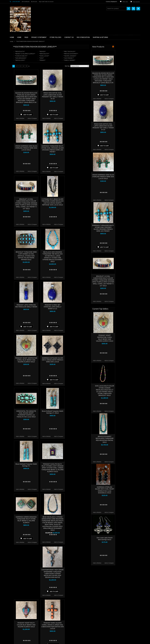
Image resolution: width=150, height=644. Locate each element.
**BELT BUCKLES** (94, 51)
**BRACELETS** (45, 51)
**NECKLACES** (45, 60)
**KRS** (67, 58)
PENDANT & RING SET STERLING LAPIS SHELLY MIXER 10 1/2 (77, 307)
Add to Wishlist (45, 118)
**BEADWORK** (16, 64)
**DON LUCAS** (69, 56)
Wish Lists (125, 2)
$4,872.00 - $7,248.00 (17, 135)
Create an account (49, 2)
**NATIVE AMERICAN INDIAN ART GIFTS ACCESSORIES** (21, 84)
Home (12, 42)
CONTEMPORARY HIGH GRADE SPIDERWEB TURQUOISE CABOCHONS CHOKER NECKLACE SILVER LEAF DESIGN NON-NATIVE (78, 574)
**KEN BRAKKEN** (46, 58)
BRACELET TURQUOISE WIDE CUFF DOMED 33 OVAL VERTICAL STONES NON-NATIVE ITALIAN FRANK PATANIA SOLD (51, 256)
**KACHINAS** (15, 80)
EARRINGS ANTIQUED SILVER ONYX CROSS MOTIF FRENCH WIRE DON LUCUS (78, 360)
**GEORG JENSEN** (95, 56)
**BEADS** (67, 51)
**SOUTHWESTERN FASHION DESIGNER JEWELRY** (20, 105)
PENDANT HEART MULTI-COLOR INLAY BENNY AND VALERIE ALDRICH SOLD (51, 625)
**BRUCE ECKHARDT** (96, 54)
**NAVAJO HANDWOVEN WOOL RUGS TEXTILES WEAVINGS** (22, 100)
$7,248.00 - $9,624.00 (17, 139)
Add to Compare (57, 118)
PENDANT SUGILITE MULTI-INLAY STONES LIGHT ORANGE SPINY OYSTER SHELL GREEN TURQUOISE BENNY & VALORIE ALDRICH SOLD (78, 468)
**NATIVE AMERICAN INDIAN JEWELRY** (20, 90)
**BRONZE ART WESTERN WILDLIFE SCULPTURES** (22, 68)
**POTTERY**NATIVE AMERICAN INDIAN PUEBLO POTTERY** (21, 111)
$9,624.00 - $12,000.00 (17, 143)
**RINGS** (67, 60)
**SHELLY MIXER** (94, 60)
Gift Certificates (26, 2)
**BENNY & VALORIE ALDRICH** (50, 54)
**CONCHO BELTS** (46, 56)
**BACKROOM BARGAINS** (19, 52)
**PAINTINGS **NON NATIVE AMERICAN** (19, 60)
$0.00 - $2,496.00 (16, 128)
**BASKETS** (15, 55)
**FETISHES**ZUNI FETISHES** (20, 76)
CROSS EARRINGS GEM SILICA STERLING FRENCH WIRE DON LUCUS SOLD (51, 148)
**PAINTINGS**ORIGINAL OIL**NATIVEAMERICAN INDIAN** (21, 95)
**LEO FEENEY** (94, 58)
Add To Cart (51, 114)
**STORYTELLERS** (17, 115)
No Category (15, 119)
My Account (34, 2)
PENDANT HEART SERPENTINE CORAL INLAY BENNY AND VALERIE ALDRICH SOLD (51, 360)
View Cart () (136, 2)
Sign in (41, 2)
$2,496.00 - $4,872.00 (17, 132)
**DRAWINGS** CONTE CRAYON (21, 73)
